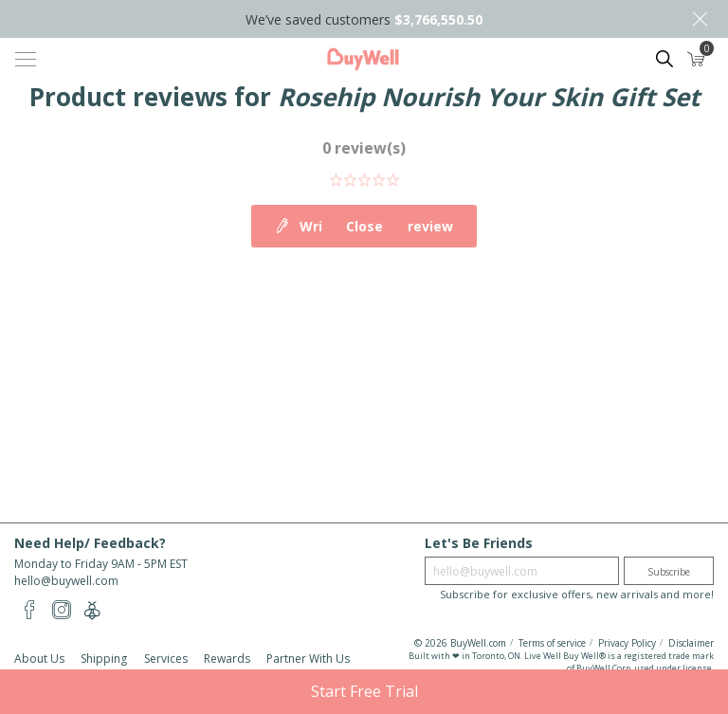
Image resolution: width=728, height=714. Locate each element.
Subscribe (669, 572)
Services (166, 659)
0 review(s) (364, 148)
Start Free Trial (364, 691)
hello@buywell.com (66, 581)
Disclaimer (691, 643)
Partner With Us (308, 659)
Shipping (104, 659)
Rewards (227, 659)
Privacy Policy (627, 643)
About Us (39, 659)
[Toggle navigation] (26, 59)
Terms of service (552, 643)
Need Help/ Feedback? (90, 543)
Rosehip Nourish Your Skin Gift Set (489, 97)
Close (700, 19)
